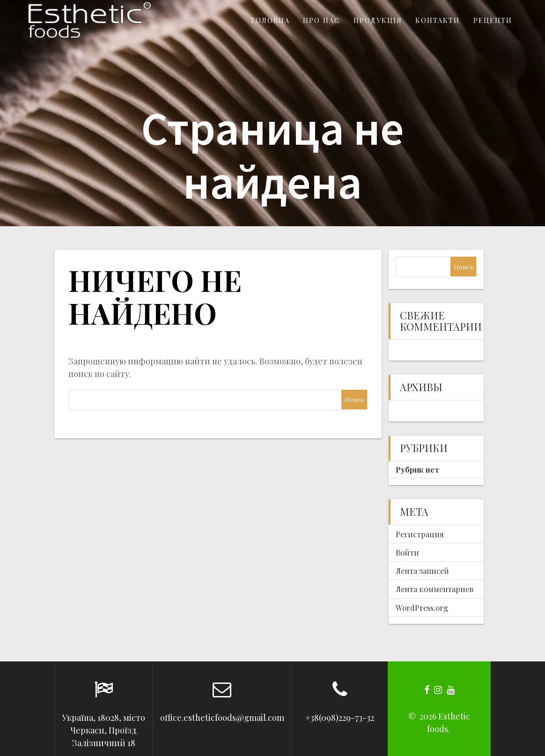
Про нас (321, 20)
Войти (407, 552)
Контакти (438, 20)
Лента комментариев (435, 589)
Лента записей (422, 571)
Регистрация (420, 534)
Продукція (378, 20)
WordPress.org (422, 608)
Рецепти (493, 20)
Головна (270, 20)
